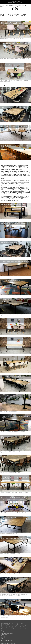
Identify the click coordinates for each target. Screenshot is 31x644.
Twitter (12, 628)
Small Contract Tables (6, 625)
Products (12, 5)
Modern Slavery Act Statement (23, 629)
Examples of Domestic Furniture (8, 627)
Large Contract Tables (15, 625)
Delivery (10, 629)
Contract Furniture (13, 624)
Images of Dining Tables (23, 626)
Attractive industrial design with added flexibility (15, 38)
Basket (2, 7)
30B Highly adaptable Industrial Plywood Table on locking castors (15, 59)
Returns (15, 629)
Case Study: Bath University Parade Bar (9, 626)
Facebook (8, 628)
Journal (24, 5)
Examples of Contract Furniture (21, 627)
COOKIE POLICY (5, 624)
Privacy (6, 629)
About (7, 5)
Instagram (3, 628)
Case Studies (18, 5)
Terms (2, 629)
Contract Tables (21, 624)
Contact (2, 5)
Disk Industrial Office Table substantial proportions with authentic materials (15, 80)
